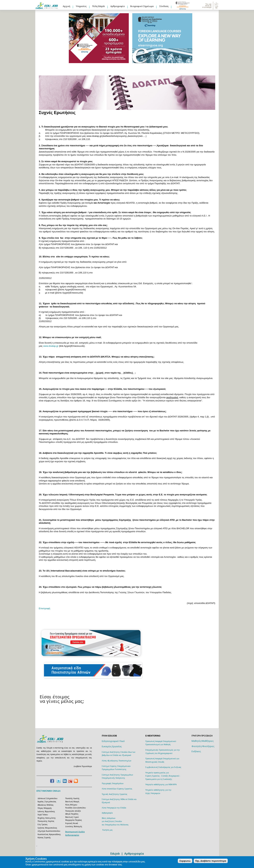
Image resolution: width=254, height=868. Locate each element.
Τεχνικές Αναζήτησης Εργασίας (115, 794)
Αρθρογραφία (118, 6)
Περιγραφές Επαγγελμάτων (113, 783)
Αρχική (66, 6)
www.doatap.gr (51, 346)
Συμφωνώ (185, 861)
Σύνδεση (164, 6)
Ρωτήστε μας (108, 830)
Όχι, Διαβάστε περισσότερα (211, 861)
